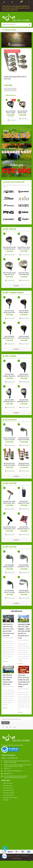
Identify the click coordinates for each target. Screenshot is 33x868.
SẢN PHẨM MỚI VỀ (12, 51)
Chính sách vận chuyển (9, 793)
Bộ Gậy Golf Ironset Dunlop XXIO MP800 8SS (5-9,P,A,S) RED (9, 465)
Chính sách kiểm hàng (8, 790)
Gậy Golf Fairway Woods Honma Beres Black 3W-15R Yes (24, 338)
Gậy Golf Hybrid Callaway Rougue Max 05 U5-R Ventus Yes (9, 376)
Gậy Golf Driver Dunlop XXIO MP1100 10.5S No (9, 249)
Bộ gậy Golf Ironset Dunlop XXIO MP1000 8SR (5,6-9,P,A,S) (24, 440)
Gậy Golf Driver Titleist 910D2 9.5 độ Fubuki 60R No (24, 249)
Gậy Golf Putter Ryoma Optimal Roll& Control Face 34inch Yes (9, 529)
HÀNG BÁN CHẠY (11, 95)
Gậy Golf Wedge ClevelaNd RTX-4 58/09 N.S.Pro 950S (24, 567)
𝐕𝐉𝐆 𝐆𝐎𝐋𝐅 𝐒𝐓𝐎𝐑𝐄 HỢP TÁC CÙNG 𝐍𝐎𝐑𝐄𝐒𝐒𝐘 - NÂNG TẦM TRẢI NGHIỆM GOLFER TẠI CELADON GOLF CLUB (24, 631)
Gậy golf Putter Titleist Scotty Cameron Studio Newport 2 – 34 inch (9, 503)
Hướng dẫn (6, 800)
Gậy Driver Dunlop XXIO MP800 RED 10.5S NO (24, 275)
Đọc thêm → (6, 661)
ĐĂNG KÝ (5, 723)
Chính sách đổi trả (7, 786)
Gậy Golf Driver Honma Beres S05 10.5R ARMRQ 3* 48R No (9, 275)
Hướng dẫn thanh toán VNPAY (10, 798)
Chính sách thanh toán (8, 795)
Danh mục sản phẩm (9, 30)
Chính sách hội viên (8, 783)
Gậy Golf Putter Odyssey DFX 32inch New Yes (24, 503)
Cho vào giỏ (12, 120)
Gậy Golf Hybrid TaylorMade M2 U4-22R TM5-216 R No (24, 376)
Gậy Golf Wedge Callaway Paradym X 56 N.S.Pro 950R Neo (9, 567)
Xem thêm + (16, 349)
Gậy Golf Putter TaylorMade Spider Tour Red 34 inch (24, 529)
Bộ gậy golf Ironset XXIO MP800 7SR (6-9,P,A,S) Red (24, 465)
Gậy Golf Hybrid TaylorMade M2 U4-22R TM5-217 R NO (24, 402)
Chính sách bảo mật (8, 788)
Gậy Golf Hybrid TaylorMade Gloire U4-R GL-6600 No (9, 402)
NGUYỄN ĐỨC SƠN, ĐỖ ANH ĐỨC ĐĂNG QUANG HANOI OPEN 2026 (8, 680)
